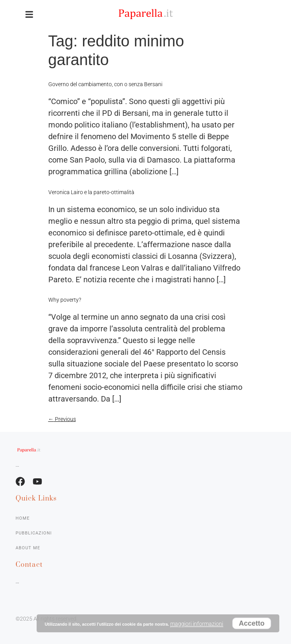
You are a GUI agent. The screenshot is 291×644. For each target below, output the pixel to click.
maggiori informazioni (197, 624)
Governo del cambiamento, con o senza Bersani (105, 84)
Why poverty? (65, 300)
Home (23, 518)
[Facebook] (20, 481)
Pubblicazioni (34, 533)
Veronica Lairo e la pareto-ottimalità (91, 192)
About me (28, 548)
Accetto (252, 623)
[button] (29, 14)
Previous (62, 419)
